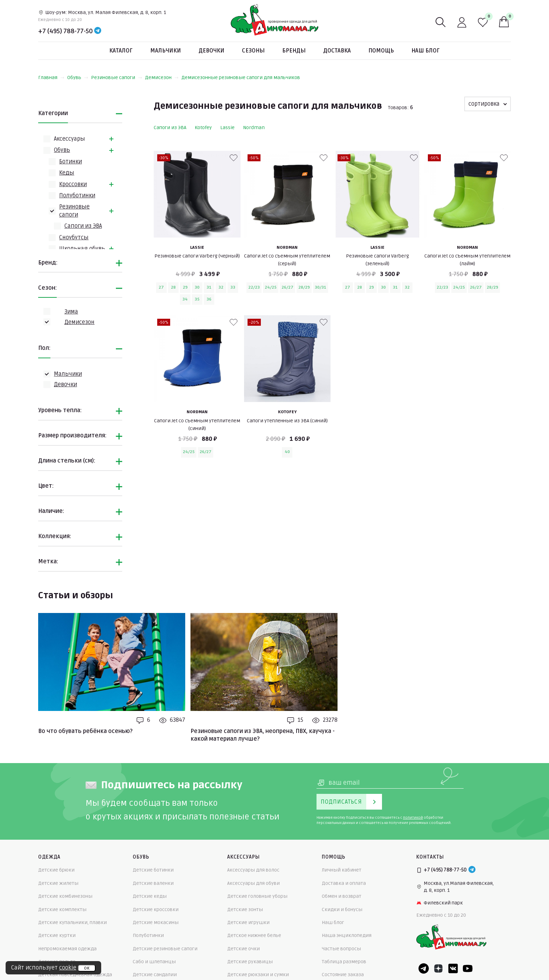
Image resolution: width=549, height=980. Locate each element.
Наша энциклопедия (347, 935)
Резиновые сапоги (117, 77)
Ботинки (71, 162)
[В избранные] (234, 158)
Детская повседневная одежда (75, 975)
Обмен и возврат (342, 896)
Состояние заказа (343, 975)
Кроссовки (73, 184)
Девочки (211, 51)
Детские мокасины (156, 922)
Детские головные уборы (257, 896)
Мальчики (166, 51)
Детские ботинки (153, 870)
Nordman (254, 128)
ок (87, 968)
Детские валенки (153, 883)
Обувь (78, 77)
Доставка (337, 51)
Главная (51, 77)
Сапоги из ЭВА (83, 226)
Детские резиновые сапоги (165, 949)
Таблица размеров (344, 962)
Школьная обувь (82, 249)
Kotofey (203, 128)
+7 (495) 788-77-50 (65, 31)
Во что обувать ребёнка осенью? (85, 731)
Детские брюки (56, 870)
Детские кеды (150, 896)
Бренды (294, 51)
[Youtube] (468, 968)
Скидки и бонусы (342, 910)
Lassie (227, 128)
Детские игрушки (248, 922)
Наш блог (426, 51)
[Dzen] (438, 968)
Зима (71, 312)
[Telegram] (98, 31)
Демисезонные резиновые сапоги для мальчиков (241, 77)
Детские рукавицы (250, 962)
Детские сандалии (155, 975)
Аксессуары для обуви (253, 883)
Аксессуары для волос (253, 870)
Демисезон (162, 77)
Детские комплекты (62, 910)
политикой (413, 818)
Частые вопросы (341, 949)
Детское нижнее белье (254, 935)
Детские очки (244, 949)
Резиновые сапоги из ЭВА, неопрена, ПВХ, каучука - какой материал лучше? (263, 735)
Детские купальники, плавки (72, 922)
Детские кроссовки (156, 910)
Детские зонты (245, 910)
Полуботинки (77, 196)
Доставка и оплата (344, 883)
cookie (68, 968)
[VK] (453, 968)
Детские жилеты (58, 883)
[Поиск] (441, 22)
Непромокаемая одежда (67, 949)
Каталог (121, 51)
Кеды (67, 173)
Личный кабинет (342, 870)
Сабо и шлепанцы (154, 962)
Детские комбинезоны (65, 896)
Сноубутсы (74, 238)
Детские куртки (57, 935)
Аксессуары (70, 139)
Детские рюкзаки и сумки (258, 975)
